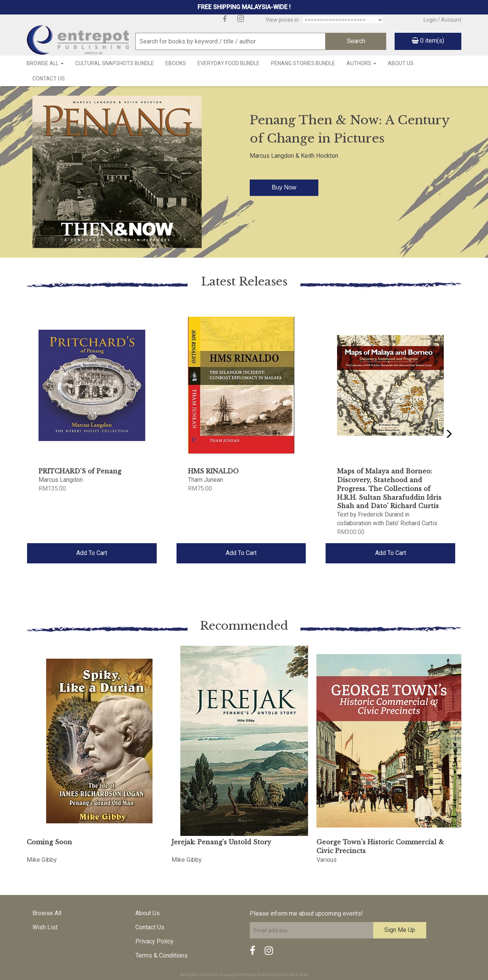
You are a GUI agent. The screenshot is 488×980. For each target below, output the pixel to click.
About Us (401, 63)
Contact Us (49, 79)
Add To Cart (92, 553)
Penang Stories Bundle (303, 63)
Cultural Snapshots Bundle (115, 63)
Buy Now (284, 187)
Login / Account (442, 20)
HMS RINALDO (213, 471)
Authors (361, 63)
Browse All (45, 63)
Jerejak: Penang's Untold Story (221, 842)
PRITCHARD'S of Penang (80, 471)
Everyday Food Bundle (229, 63)
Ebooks (176, 63)
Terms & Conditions (161, 955)
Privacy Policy (154, 941)
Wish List (45, 927)
